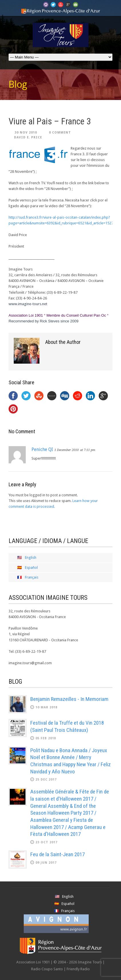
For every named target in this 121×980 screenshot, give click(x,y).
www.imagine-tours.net (28, 304)
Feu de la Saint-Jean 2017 (57, 854)
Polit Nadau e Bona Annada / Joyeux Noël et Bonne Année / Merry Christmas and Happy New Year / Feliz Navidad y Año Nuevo (71, 761)
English (31, 557)
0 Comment (60, 133)
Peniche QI (42, 449)
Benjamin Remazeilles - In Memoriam (69, 699)
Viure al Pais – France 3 (50, 121)
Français (32, 577)
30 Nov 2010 (26, 133)
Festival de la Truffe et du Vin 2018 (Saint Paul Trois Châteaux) (67, 726)
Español (31, 568)
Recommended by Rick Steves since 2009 (43, 321)
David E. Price (28, 137)
